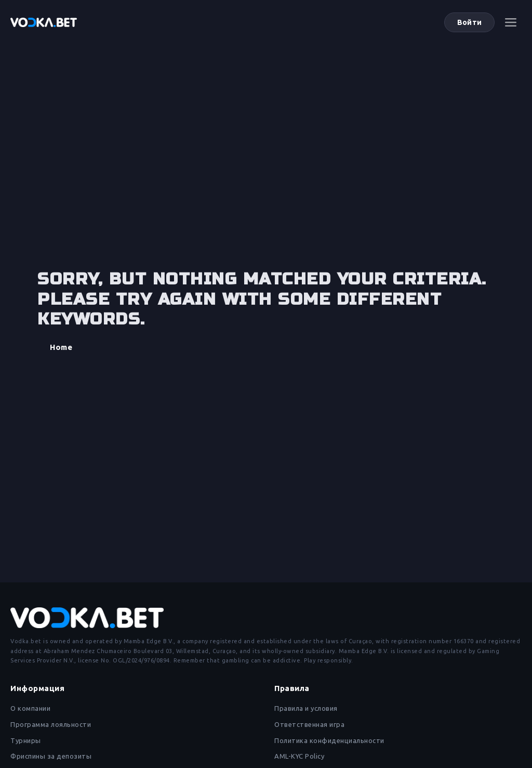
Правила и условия (306, 708)
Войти (469, 22)
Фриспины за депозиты (51, 756)
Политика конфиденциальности (329, 740)
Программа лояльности (51, 724)
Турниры (26, 740)
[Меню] (511, 22)
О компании (30, 708)
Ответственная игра (309, 724)
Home (61, 347)
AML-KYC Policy (299, 756)
